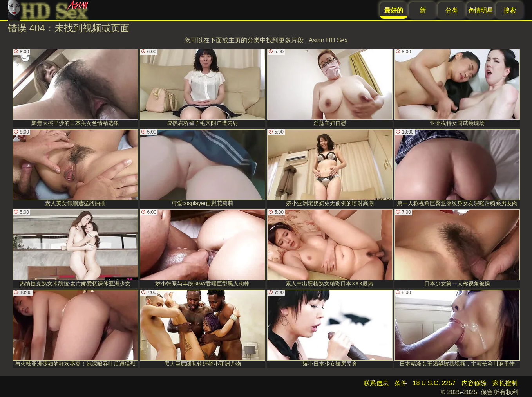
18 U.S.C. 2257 (434, 383)
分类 (452, 10)
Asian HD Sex (328, 40)
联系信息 (376, 383)
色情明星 (481, 10)
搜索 (510, 10)
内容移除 (474, 383)
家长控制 (505, 383)
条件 (401, 383)
